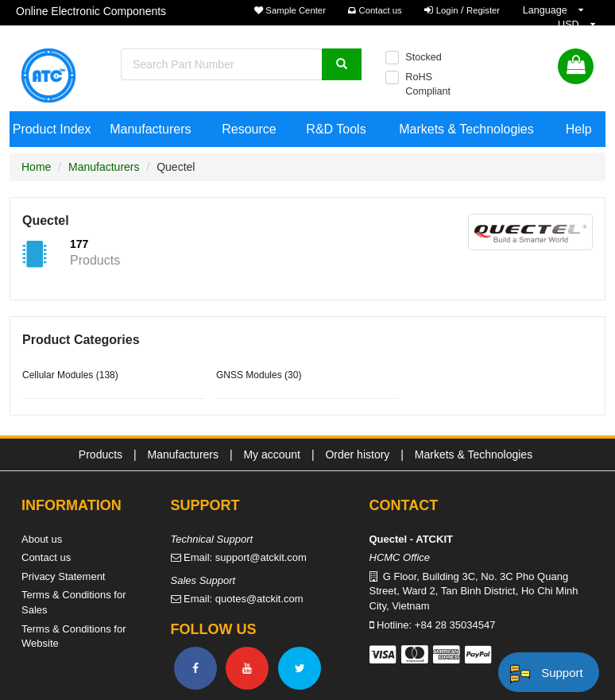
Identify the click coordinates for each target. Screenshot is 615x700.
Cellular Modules (58, 375)
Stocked (424, 57)
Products (101, 454)
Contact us (375, 10)
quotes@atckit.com (259, 599)
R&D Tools (336, 129)
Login (447, 10)
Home (36, 167)
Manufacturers (150, 129)
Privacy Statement (64, 576)
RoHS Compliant (427, 84)
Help (579, 129)
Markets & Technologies (466, 129)
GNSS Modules (249, 375)
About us (42, 539)
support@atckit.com (261, 557)
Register (483, 10)
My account (272, 454)
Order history (357, 454)
